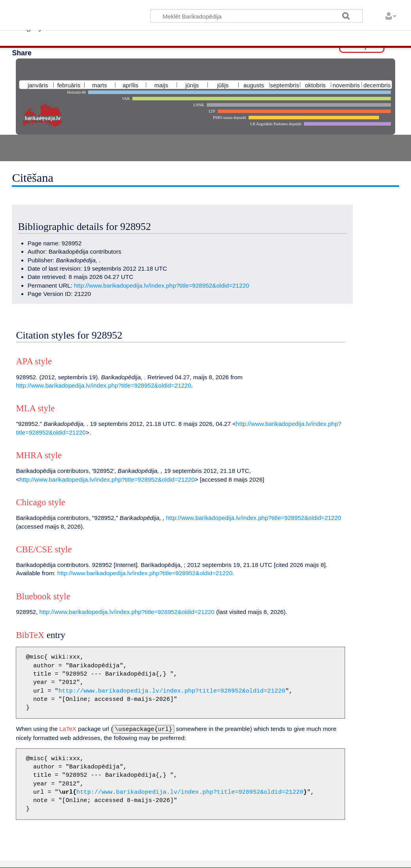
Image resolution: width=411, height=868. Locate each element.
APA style (34, 361)
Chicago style (41, 502)
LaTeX (68, 729)
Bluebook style (43, 596)
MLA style (35, 408)
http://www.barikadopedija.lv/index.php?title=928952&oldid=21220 (161, 285)
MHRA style (39, 455)
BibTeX (30, 635)
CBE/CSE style (44, 549)
